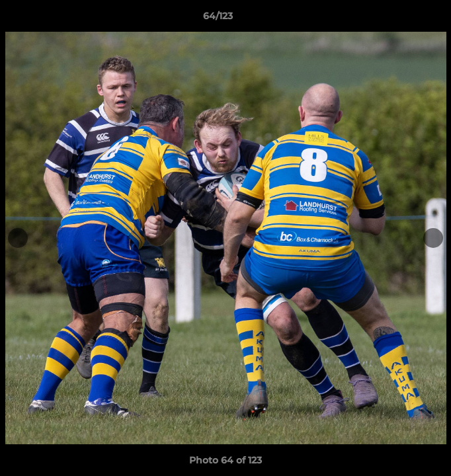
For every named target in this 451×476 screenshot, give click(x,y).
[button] (403, 19)
